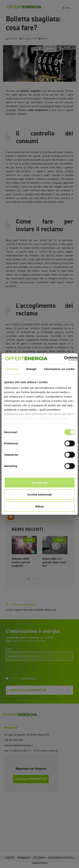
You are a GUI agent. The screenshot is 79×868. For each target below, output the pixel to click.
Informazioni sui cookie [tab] (59, 369)
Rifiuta (39, 506)
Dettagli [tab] (31, 369)
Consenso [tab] (11, 369)
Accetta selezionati (39, 494)
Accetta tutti (39, 482)
